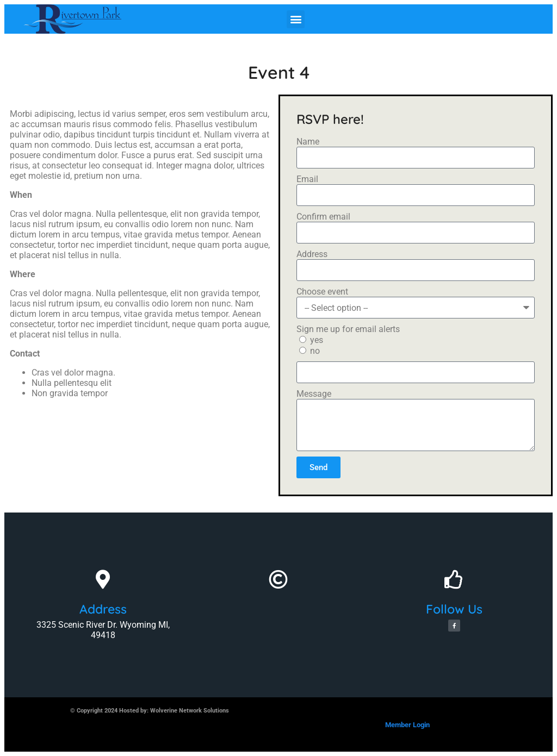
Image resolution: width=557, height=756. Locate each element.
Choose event (322, 292)
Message (314, 394)
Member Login (407, 725)
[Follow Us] (454, 579)
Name (308, 142)
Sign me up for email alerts (348, 329)
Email (307, 179)
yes (317, 340)
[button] (296, 19)
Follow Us (454, 609)
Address (312, 254)
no (315, 351)
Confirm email (323, 217)
